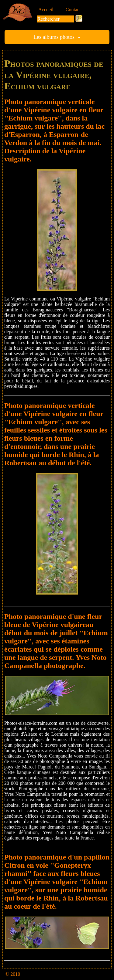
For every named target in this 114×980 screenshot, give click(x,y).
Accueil (46, 10)
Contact (73, 10)
